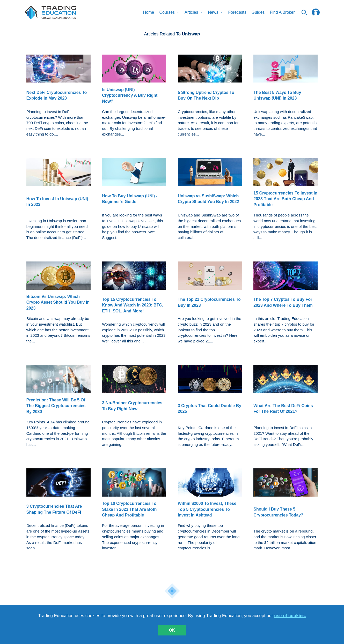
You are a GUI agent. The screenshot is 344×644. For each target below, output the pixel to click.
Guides (258, 12)
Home (149, 12)
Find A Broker (282, 12)
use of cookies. (290, 616)
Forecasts (237, 12)
